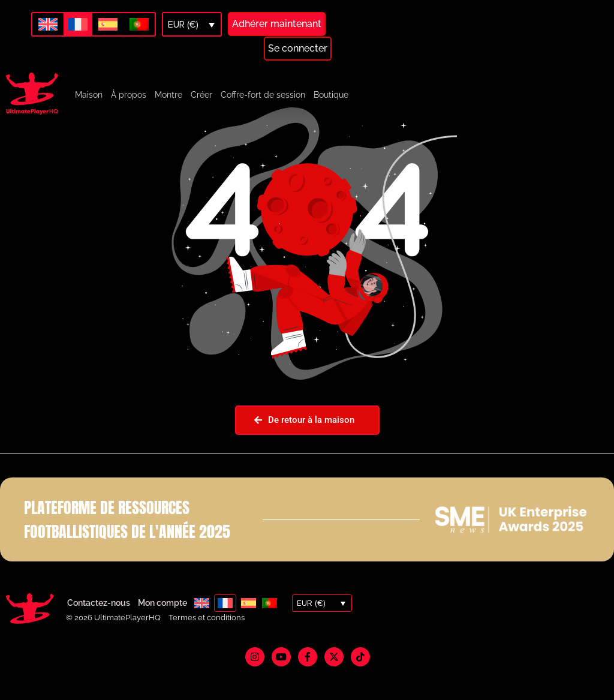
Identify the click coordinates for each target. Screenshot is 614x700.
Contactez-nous (99, 630)
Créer (201, 95)
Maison (89, 95)
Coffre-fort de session (263, 95)
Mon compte (162, 630)
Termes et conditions (207, 645)
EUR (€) (183, 25)
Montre (168, 95)
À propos (129, 95)
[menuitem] (48, 25)
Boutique (331, 95)
